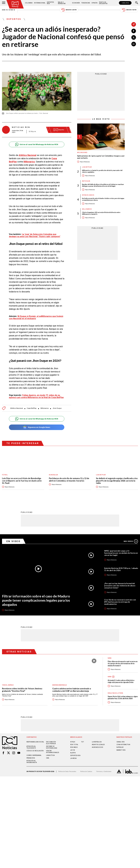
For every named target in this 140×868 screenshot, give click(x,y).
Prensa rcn (31, 758)
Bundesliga (53, 475)
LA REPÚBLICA (97, 742)
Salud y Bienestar (62, 3)
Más (131, 541)
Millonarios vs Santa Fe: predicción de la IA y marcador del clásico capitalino (102, 171)
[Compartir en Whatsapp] (134, 44)
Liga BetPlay (87, 167)
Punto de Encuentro (103, 3)
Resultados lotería (115, 693)
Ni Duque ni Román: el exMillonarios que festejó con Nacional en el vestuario (36, 317)
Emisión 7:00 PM (129, 10)
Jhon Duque (57, 408)
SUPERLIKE (120, 747)
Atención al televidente (31, 747)
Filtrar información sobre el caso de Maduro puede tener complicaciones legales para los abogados (36, 600)
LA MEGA (73, 758)
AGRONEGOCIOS (97, 747)
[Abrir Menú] (4, 3)
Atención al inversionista (32, 762)
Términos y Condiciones (104, 772)
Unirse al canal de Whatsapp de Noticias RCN (37, 144)
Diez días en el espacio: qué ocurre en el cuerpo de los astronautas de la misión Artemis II (123, 664)
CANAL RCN (125, 3)
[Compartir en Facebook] (134, 31)
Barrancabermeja (59, 685)
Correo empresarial (34, 755)
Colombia (29, 3)
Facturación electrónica (51, 743)
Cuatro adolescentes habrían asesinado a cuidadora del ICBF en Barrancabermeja (72, 690)
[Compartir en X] (134, 37)
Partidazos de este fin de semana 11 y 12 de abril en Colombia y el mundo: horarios (69, 480)
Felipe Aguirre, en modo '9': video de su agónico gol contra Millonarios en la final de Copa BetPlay (36, 396)
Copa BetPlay (32, 408)
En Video (14, 541)
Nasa (110, 677)
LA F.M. (73, 750)
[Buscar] (137, 3)
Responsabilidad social (35, 742)
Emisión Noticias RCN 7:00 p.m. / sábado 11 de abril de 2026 (121, 569)
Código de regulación (35, 751)
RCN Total (74, 745)
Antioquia (86, 181)
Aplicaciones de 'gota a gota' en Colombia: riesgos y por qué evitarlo (101, 157)
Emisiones (9, 10)
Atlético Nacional (27, 155)
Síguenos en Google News (37, 427)
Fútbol (5, 475)
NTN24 (73, 742)
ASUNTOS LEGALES (98, 745)
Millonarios (29, 162)
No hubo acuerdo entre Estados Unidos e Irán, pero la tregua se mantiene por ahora (103, 199)
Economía (76, 3)
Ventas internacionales (52, 752)
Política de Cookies (86, 772)
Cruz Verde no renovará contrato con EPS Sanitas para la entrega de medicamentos (120, 602)
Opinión (94, 3)
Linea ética (50, 755)
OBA (48, 758)
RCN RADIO (74, 747)
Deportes (14, 19)
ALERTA (73, 753)
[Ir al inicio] (15, 4)
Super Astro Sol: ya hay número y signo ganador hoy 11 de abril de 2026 (123, 697)
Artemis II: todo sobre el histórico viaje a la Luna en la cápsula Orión (121, 681)
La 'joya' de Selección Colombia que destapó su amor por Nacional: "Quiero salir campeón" (35, 235)
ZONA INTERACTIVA (123, 745)
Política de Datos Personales (67, 772)
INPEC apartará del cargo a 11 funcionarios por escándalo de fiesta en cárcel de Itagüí (121, 553)
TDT (82, 742)
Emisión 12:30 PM (69, 10)
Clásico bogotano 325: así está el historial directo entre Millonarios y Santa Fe (101, 213)
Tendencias (86, 3)
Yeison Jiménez (8, 685)
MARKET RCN (121, 750)
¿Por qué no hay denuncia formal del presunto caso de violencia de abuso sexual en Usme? (120, 586)
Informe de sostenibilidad (52, 747)
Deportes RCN (50, 3)
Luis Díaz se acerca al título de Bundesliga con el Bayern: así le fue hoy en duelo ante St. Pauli (22, 481)
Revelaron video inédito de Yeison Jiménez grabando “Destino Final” (22, 690)
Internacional (40, 3)
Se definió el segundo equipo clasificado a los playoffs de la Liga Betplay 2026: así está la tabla (117, 481)
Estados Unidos (88, 195)
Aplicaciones (82, 153)
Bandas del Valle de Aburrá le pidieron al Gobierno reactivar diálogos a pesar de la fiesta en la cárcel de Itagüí (103, 185)
